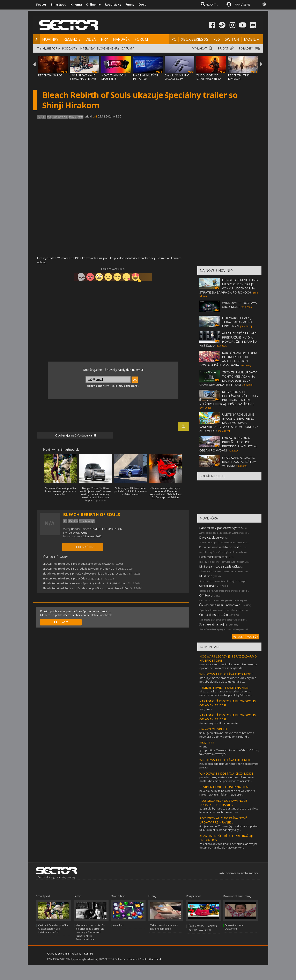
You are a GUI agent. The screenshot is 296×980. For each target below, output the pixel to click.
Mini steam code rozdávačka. (220, 566)
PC (174, 39)
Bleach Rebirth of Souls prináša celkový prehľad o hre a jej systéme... (85, 573)
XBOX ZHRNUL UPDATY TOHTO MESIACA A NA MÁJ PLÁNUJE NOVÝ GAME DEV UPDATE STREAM (228, 378)
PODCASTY (70, 48)
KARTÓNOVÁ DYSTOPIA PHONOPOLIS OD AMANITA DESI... (228, 703)
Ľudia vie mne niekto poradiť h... (221, 547)
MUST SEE (207, 743)
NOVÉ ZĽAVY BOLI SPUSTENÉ (114, 77)
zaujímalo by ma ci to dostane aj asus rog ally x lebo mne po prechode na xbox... (229, 810)
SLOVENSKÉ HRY (108, 48)
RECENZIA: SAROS (50, 75)
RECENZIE (72, 39)
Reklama (76, 954)
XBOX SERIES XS (195, 39)
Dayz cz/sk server (212, 537)
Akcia (84, 533)
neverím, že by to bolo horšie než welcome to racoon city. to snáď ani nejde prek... (227, 793)
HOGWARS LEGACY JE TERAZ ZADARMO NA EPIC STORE (238, 322)
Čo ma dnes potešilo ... (215, 615)
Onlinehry (93, 4)
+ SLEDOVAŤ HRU (83, 547)
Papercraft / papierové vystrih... (222, 528)
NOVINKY (50, 39)
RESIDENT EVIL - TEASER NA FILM (224, 687)
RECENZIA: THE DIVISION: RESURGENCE (238, 79)
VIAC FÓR (253, 637)
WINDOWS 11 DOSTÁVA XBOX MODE (239, 305)
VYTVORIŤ (239, 637)
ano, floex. (206, 709)
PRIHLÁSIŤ (61, 622)
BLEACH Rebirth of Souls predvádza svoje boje (72, 578)
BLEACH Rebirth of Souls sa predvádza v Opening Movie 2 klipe (82, 569)
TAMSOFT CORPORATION (107, 529)
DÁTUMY (127, 48)
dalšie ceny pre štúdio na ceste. (219, 723)
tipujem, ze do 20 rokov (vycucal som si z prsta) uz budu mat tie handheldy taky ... (228, 828)
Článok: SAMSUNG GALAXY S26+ (177, 77)
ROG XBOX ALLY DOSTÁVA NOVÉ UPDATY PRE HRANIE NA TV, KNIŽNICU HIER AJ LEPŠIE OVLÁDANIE (229, 398)
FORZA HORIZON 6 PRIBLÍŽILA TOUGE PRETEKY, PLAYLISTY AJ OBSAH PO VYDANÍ (228, 444)
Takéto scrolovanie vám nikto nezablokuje (164, 927)
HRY (104, 39)
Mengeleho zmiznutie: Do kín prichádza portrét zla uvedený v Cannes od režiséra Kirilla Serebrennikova (90, 932)
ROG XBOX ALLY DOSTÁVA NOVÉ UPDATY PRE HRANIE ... (223, 803)
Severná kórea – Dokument (234, 927)
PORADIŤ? (246, 48)
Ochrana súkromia (58, 954)
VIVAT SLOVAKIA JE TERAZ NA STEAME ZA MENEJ (83, 79)
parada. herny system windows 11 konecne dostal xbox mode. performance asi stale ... (227, 779)
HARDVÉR (121, 39)
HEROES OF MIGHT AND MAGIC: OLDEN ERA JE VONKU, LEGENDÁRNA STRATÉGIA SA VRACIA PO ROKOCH (229, 286)
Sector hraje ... (209, 586)
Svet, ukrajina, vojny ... (214, 624)
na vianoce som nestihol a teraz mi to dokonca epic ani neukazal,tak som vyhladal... (228, 666)
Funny (130, 4)
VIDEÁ (91, 39)
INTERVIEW (87, 48)
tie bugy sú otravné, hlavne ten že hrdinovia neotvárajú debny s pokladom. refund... (227, 735)
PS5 (217, 39)
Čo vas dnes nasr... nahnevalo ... (221, 605)
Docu (142, 4)
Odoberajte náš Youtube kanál (75, 435)
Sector (41, 4)
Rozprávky (113, 4)
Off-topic (206, 595)
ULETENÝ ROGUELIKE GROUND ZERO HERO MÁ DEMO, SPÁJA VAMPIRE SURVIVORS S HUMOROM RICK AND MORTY (229, 423)
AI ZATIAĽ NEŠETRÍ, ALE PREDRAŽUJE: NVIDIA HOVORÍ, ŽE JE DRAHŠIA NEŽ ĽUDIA (228, 339)
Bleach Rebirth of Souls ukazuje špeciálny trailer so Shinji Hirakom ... (85, 583)
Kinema (76, 4)
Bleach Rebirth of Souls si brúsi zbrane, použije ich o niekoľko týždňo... (86, 588)
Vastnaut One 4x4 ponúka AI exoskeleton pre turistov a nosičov (53, 929)
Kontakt (88, 954)
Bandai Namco (80, 529)
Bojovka (74, 533)
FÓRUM (141, 39)
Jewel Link (118, 925)
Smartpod (58, 4)
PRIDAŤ (223, 48)
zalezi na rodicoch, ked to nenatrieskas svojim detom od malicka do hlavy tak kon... (228, 846)
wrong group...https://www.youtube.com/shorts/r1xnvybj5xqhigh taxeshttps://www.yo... (235, 750)
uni (95, 116)
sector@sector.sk (151, 959)
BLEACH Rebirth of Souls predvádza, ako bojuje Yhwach (77, 564)
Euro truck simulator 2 (215, 557)
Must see (206, 576)
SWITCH (232, 39)
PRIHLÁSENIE (243, 5)
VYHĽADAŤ (200, 48)
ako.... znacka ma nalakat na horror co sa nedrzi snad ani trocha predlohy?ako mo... (226, 693)
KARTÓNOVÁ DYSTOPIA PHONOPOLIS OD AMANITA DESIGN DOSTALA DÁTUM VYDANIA (228, 359)
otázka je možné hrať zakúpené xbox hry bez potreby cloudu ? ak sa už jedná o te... (228, 680)
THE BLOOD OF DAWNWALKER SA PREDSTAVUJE (209, 79)
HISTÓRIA (53, 48)
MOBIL (250, 39)
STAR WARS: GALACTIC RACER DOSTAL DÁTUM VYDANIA (239, 462)
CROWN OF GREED (213, 729)
